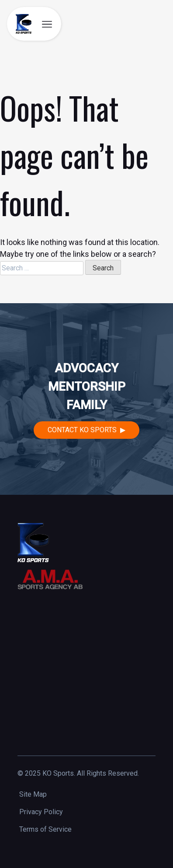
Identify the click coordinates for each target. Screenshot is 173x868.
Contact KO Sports (82, 430)
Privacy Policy (41, 812)
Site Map (33, 794)
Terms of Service (45, 829)
